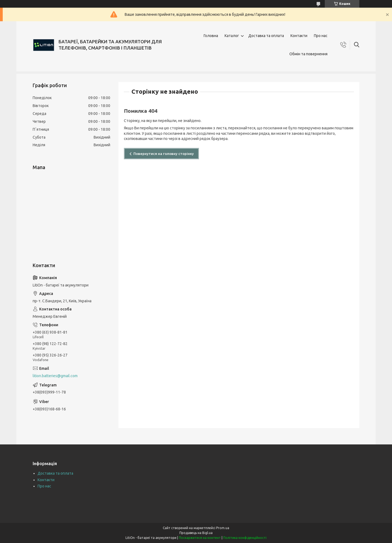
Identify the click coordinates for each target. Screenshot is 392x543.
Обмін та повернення (308, 54)
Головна (211, 36)
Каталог (232, 36)
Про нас (321, 36)
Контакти (299, 36)
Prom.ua (223, 528)
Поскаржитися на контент (200, 538)
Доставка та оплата (266, 36)
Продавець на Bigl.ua (196, 533)
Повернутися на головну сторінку (164, 154)
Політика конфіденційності (245, 538)
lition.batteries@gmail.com (55, 376)
